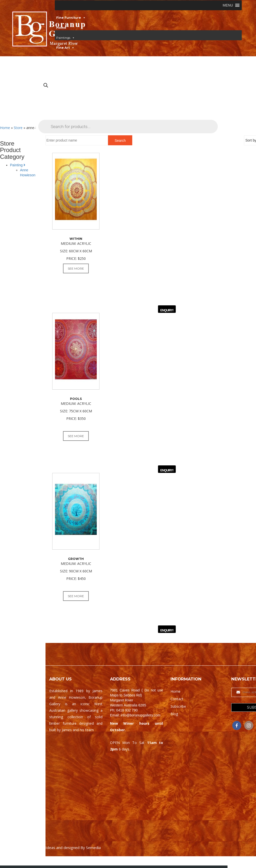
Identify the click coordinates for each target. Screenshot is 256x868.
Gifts (60, 68)
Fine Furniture (69, 18)
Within (76, 239)
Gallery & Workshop (73, 78)
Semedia (93, 854)
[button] (228, 5)
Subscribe (178, 713)
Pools (76, 401)
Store (18, 128)
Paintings (63, 38)
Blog (174, 721)
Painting (18, 165)
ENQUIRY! (167, 312)
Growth (76, 563)
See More (76, 268)
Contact (63, 88)
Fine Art (63, 48)
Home (61, 28)
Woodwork (65, 58)
